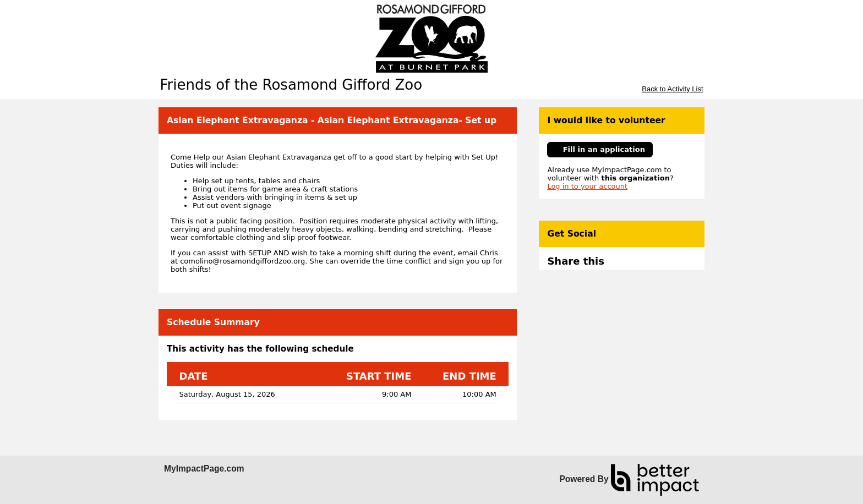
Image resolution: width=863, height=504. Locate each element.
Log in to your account (587, 186)
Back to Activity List (672, 89)
